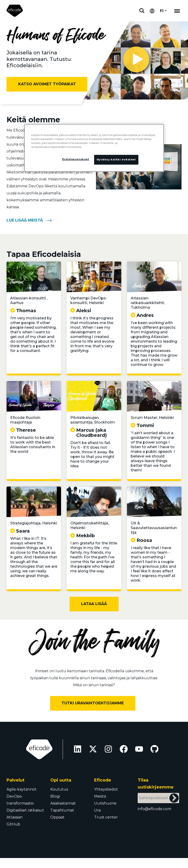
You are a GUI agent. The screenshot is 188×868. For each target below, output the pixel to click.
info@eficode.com (154, 809)
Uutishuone (105, 803)
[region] (94, 148)
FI (162, 11)
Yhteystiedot (106, 789)
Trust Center (150, 844)
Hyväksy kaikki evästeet (116, 160)
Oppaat (57, 817)
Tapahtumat (62, 810)
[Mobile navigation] (177, 11)
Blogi (55, 796)
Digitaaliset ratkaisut (25, 810)
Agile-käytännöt (22, 789)
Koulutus (59, 789)
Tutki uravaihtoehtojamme (93, 703)
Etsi (142, 11)
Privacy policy (89, 844)
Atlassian (15, 817)
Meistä (100, 796)
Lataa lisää (94, 604)
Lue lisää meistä (25, 220)
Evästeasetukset (120, 844)
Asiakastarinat (63, 803)
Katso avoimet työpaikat (47, 84)
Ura (97, 810)
